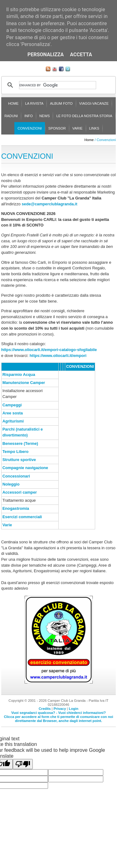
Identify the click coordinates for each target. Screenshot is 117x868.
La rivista (34, 103)
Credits (45, 709)
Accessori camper (20, 492)
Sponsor (57, 128)
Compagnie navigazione (25, 468)
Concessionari (16, 476)
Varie (78, 128)
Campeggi (12, 405)
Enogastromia (16, 508)
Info (29, 116)
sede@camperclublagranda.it (50, 204)
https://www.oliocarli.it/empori (58, 356)
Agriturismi (13, 421)
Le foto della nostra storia (84, 116)
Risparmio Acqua (19, 375)
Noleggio (11, 484)
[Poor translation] (23, 764)
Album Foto (61, 103)
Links (94, 128)
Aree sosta (13, 413)
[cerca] (58, 85)
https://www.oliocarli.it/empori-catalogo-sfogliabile (49, 350)
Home (13, 103)
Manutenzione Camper (24, 383)
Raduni (11, 116)
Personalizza (46, 55)
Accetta (81, 55)
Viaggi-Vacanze (94, 103)
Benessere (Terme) (20, 443)
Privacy (60, 709)
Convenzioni (30, 128)
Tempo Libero (16, 452)
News (45, 116)
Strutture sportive (19, 460)
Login (74, 709)
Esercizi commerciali (22, 517)
